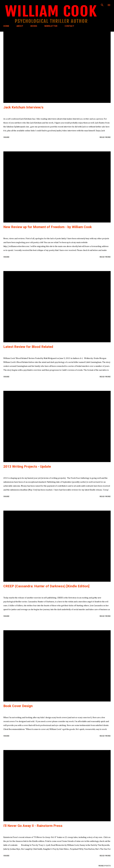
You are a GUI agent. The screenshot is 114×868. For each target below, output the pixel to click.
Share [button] (6, 137)
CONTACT (69, 26)
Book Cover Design (18, 706)
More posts (105, 866)
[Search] (102, 5)
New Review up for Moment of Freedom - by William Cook (48, 227)
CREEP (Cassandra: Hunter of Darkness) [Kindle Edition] (46, 586)
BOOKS (34, 26)
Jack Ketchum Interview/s (23, 107)
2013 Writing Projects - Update (27, 467)
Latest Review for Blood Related (28, 347)
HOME (6, 26)
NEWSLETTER (51, 26)
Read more (105, 137)
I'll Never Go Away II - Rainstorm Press (33, 826)
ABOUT (20, 26)
